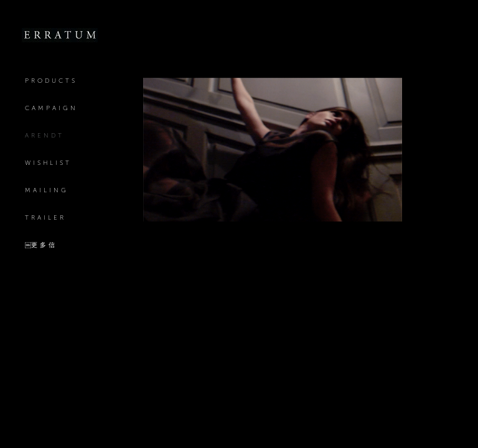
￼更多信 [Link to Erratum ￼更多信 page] (41, 245)
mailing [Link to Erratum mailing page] (47, 190)
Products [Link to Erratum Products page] (51, 81)
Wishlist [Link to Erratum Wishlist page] (48, 163)
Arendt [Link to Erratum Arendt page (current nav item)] (45, 135)
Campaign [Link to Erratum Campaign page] (51, 108)
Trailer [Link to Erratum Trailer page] (45, 217)
